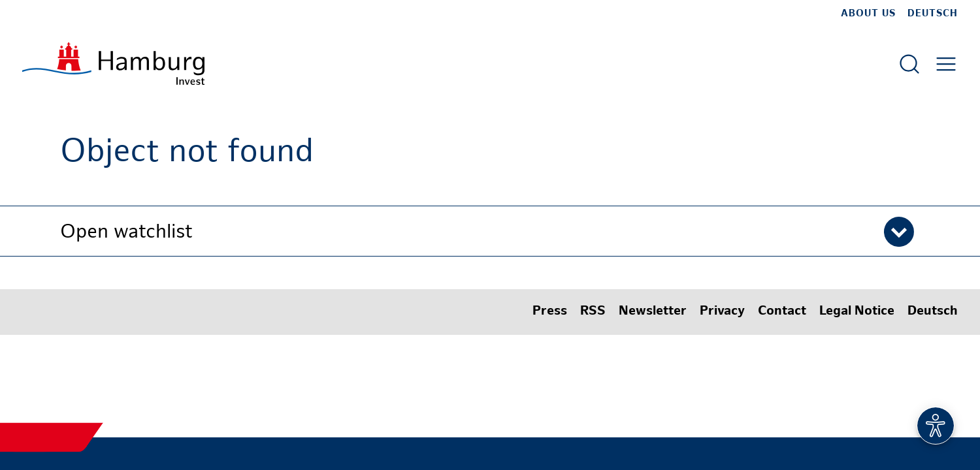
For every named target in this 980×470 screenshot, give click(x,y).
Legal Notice (857, 312)
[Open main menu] (946, 64)
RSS (593, 312)
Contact (782, 312)
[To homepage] (113, 64)
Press (550, 312)
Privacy (722, 312)
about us (868, 14)
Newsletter (653, 312)
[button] (490, 231)
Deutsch (933, 14)
